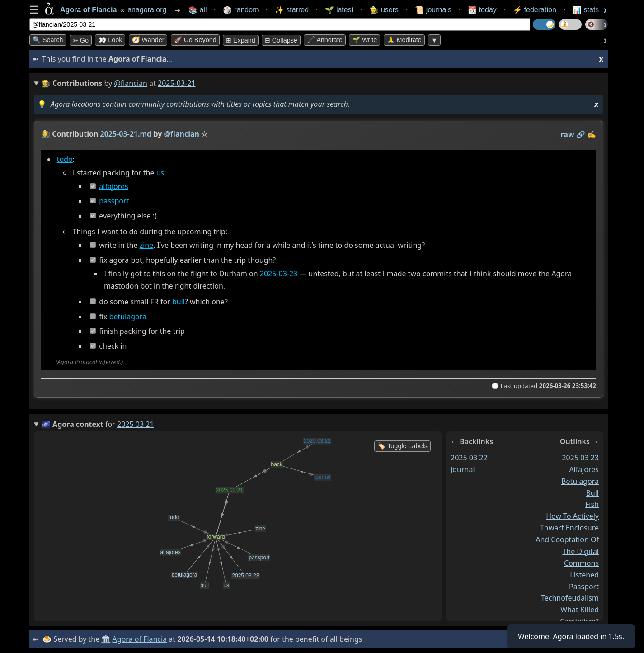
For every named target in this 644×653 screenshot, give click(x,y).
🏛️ (106, 639)
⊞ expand (241, 40)
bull (179, 302)
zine (147, 245)
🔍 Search (48, 40)
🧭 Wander (148, 40)
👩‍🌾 (46, 134)
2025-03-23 (279, 274)
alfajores (113, 186)
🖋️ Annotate (325, 40)
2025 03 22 (469, 458)
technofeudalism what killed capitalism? (570, 610)
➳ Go (81, 40)
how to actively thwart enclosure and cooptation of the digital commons (567, 539)
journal (463, 469)
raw (568, 134)
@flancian (131, 83)
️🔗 (581, 134)
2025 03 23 (580, 458)
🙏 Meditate (404, 40)
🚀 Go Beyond (195, 40)
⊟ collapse (281, 40)
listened (584, 575)
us (160, 173)
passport (114, 201)
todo (65, 159)
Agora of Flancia (140, 639)
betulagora (128, 317)
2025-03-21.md (126, 134)
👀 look (110, 40)
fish (592, 505)
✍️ (592, 134)
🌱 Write (364, 40)
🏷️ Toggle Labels (402, 446)
